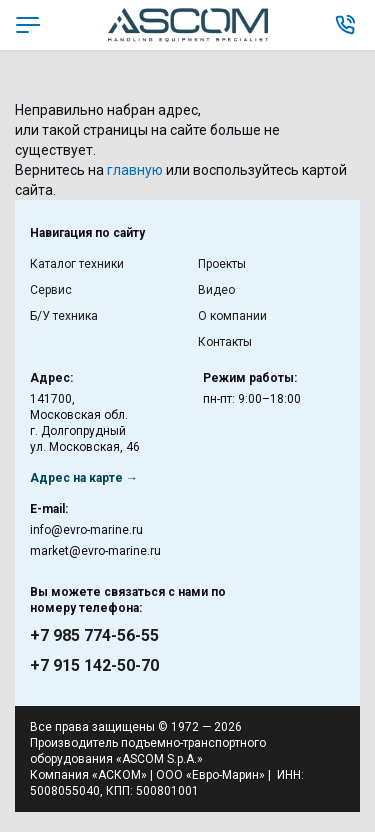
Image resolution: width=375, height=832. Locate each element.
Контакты (225, 342)
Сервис (51, 290)
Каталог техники (77, 264)
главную (135, 170)
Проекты (222, 264)
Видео (216, 290)
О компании (232, 316)
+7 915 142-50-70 (94, 665)
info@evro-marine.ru (86, 530)
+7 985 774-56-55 (94, 635)
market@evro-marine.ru (95, 551)
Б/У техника (64, 316)
